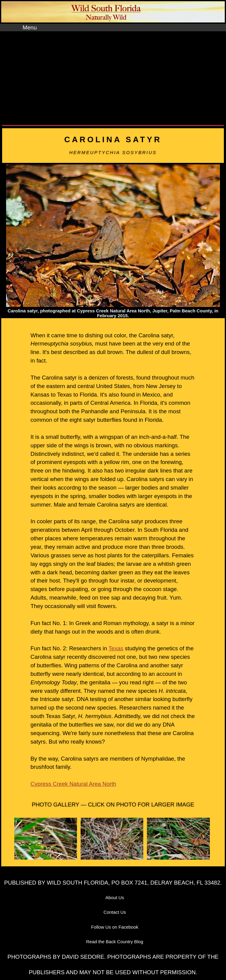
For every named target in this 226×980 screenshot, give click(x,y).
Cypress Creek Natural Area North (73, 784)
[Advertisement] (113, 77)
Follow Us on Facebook (115, 927)
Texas (116, 648)
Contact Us (115, 912)
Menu (30, 28)
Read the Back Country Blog (115, 942)
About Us (115, 898)
